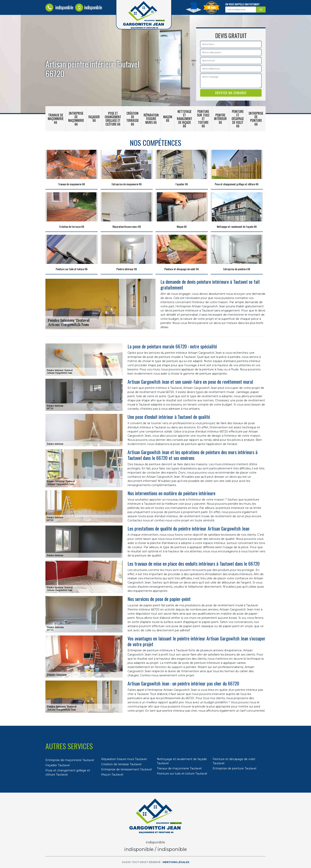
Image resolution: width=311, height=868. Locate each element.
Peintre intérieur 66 (220, 119)
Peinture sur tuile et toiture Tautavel (182, 774)
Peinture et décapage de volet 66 (238, 119)
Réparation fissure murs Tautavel (124, 759)
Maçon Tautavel (112, 775)
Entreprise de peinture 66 (256, 119)
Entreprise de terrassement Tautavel (126, 769)
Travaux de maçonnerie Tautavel (179, 768)
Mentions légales (176, 862)
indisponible (59, 7)
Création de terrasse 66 (132, 119)
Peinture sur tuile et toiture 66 (203, 119)
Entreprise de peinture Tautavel (234, 768)
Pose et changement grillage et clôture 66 (113, 119)
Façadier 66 (94, 119)
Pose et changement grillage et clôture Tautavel (68, 772)
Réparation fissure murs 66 (151, 119)
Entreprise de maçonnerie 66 (76, 119)
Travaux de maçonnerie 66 (56, 119)
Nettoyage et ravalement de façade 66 (185, 119)
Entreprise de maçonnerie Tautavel (70, 760)
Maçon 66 (168, 119)
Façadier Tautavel (58, 765)
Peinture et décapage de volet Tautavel (234, 761)
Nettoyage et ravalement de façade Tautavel (182, 761)
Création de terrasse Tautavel (121, 764)
